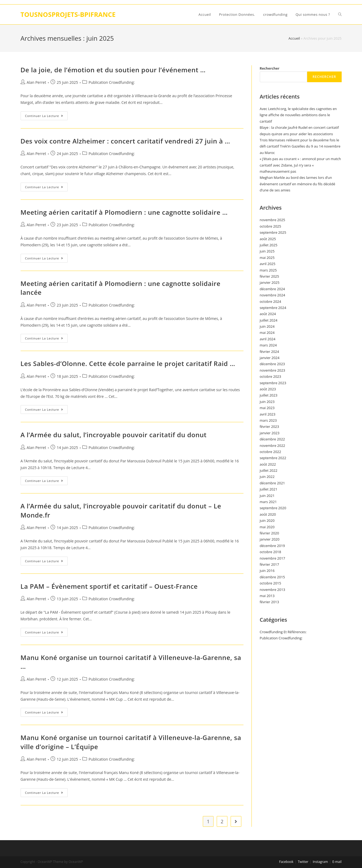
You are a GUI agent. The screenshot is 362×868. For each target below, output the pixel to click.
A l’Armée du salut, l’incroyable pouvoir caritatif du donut (114, 435)
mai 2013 (267, 596)
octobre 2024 (270, 301)
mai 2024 (267, 333)
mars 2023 (268, 420)
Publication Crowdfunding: (112, 82)
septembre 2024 (273, 308)
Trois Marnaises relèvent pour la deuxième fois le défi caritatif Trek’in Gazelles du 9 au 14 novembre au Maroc (300, 146)
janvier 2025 (270, 282)
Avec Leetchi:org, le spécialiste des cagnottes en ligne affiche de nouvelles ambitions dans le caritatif (298, 115)
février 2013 (269, 602)
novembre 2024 (273, 295)
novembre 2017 (273, 558)
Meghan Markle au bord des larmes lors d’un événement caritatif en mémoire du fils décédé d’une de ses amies (298, 184)
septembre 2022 (273, 458)
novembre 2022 (273, 446)
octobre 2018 (270, 552)
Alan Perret (37, 82)
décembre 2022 (273, 439)
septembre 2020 (273, 508)
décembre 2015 (273, 577)
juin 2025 (267, 251)
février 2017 (269, 564)
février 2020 (269, 533)
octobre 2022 (270, 452)
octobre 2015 (270, 583)
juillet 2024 (269, 320)
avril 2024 (268, 339)
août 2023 (268, 389)
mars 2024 (268, 345)
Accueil (294, 38)
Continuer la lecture (46, 117)
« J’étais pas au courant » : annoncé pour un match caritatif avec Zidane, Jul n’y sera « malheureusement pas (300, 165)
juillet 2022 (269, 470)
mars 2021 (268, 502)
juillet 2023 (269, 395)
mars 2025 (268, 270)
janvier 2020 (270, 539)
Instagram (320, 862)
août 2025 (268, 239)
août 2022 (268, 464)
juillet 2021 (269, 489)
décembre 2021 (273, 483)
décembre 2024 (273, 289)
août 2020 (268, 514)
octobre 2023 (270, 376)
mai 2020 (267, 527)
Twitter (303, 862)
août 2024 (268, 314)
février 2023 (269, 427)
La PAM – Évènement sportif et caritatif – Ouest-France (109, 586)
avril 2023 (268, 414)
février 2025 (269, 276)
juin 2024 (267, 326)
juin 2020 (267, 520)
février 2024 (269, 352)
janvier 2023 (270, 433)
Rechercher (270, 68)
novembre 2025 (273, 220)
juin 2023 (267, 402)
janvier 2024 (270, 358)
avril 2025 (268, 264)
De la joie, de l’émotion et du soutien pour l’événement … (113, 70)
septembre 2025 (273, 232)
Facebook (286, 862)
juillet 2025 (269, 245)
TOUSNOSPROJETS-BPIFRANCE (68, 14)
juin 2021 (267, 496)
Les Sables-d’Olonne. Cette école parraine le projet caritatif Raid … (128, 363)
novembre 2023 (273, 370)
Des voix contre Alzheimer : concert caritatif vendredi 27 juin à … (125, 141)
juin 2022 (267, 477)
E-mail (337, 862)
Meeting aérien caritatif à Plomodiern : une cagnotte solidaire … (124, 212)
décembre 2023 (273, 364)
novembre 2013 (273, 590)
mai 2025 (267, 258)
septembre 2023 (273, 383)
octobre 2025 (270, 226)
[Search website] (340, 14)
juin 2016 (267, 571)
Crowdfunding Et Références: (283, 632)
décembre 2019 (273, 546)
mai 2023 (267, 408)
